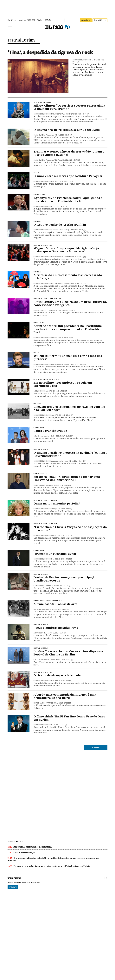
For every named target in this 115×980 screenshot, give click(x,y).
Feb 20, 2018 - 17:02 (58, 391)
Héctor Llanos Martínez (43, 703)
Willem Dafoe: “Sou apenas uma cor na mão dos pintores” (68, 358)
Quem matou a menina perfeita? (57, 504)
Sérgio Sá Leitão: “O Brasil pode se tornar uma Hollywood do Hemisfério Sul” (67, 479)
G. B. (35, 436)
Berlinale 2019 (39, 195)
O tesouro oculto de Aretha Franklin (60, 225)
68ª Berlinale (39, 323)
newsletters (14, 878)
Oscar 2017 (38, 404)
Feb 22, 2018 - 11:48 (77, 364)
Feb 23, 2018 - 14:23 (64, 338)
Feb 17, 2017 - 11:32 (64, 436)
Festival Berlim (21, 40)
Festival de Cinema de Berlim (45, 500)
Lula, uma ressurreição (24, 852)
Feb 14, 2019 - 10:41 (78, 284)
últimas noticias (16, 842)
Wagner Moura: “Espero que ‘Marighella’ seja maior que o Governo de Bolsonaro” (66, 250)
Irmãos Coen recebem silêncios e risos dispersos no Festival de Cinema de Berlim (70, 653)
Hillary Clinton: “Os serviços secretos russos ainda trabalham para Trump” (69, 107)
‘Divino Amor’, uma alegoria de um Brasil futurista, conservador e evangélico (70, 304)
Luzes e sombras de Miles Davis (56, 628)
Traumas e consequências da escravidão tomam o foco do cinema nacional (69, 153)
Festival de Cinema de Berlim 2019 (47, 299)
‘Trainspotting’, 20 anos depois (55, 554)
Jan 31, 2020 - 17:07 (71, 160)
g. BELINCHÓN (38, 391)
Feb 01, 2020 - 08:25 (63, 135)
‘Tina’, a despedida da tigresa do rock (50, 52)
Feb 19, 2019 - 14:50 (59, 206)
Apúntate (13, 887)
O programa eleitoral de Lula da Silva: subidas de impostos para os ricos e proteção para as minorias (53, 859)
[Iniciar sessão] (100, 20)
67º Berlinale (39, 551)
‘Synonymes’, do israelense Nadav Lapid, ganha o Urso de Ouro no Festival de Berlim (68, 200)
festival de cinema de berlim (45, 524)
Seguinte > (96, 747)
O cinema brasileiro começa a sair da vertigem (67, 130)
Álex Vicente (38, 633)
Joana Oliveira (39, 135)
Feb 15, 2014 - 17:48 (59, 725)
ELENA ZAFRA (38, 609)
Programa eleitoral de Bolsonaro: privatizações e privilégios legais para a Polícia (52, 866)
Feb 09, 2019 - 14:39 (67, 310)
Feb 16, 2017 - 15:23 (63, 485)
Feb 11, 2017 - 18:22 (64, 535)
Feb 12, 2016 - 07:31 (65, 660)
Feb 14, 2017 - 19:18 (64, 509)
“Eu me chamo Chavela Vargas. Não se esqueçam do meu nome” (70, 529)
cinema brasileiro (41, 474)
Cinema (36, 173)
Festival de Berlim (41, 450)
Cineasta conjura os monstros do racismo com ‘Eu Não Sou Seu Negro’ (69, 409)
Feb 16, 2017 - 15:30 (77, 461)
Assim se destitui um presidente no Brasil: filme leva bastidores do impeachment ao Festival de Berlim (68, 329)
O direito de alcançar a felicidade (57, 676)
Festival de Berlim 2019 (43, 245)
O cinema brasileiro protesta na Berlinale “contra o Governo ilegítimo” (70, 455)
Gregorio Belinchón (80, 60)
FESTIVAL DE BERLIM (41, 574)
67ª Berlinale (39, 428)
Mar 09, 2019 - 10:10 (64, 181)
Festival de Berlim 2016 (43, 672)
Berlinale (38, 222)
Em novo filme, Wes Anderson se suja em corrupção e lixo (63, 384)
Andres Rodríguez (41, 310)
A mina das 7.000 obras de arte (55, 604)
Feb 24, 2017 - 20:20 (65, 415)
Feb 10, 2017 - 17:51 (64, 559)
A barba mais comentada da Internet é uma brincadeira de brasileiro (65, 696)
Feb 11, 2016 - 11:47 (64, 681)
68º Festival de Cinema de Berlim (46, 380)
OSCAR (36, 353)
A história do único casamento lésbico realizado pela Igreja (68, 277)
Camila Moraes (39, 485)
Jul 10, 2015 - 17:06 (62, 703)
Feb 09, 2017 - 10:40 (63, 586)
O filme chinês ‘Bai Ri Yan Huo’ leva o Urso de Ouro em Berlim (69, 718)
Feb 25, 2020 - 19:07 (81, 114)
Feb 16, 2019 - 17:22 (77, 230)
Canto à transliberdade (50, 431)
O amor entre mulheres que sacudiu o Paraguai (68, 176)
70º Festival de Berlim (42, 103)
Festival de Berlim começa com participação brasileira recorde (65, 579)
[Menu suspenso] (10, 27)
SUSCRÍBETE (86, 20)
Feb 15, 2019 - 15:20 (77, 257)
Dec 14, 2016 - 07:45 (60, 609)
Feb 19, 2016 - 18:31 (58, 633)
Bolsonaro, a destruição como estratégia (33, 847)
